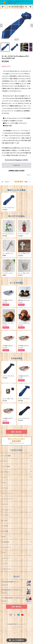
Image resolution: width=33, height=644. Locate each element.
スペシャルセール (6, 547)
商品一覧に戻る (17, 432)
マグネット (4, 483)
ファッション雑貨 (6, 456)
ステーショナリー (6, 510)
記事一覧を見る (17, 607)
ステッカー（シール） (7, 493)
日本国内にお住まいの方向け (17, 171)
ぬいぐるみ (4, 520)
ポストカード (5, 504)
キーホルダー (5, 488)
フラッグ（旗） (5, 531)
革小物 (3, 537)
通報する (29, 175)
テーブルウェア (6, 472)
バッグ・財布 (5, 526)
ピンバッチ (4, 477)
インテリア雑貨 (6, 467)
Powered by (16, 627)
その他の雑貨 (5, 542)
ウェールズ (4, 564)
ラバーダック (5, 515)
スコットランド (5, 558)
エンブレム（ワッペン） (7, 499)
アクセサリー (5, 461)
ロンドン (4, 553)
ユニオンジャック (6, 569)
